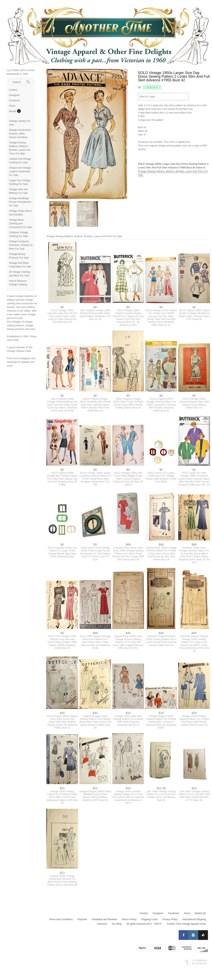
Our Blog (117, 924)
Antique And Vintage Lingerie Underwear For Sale (20, 171)
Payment (82, 919)
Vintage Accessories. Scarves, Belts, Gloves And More (20, 134)
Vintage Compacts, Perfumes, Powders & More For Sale (21, 245)
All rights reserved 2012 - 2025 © (144, 924)
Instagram (14, 95)
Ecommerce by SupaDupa (199, 962)
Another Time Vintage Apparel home (186, 924)
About (12, 106)
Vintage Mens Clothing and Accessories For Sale (20, 224)
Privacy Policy (170, 919)
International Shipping (194, 919)
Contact (13, 90)
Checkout (102, 924)
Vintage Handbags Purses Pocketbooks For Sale (20, 202)
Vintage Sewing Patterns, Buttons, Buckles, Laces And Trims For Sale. (85, 236)
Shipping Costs (149, 919)
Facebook (14, 100)
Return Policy (129, 919)
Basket (13, 111)
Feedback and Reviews (104, 919)
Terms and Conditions (61, 919)
